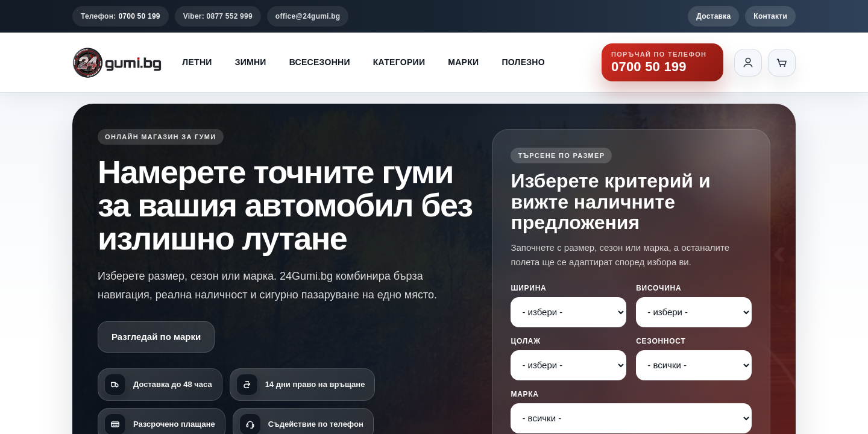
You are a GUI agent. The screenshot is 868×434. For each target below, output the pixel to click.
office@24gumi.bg (308, 16)
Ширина (528, 288)
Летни (197, 62)
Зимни (251, 62)
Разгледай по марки (156, 337)
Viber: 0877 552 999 (218, 16)
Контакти (770, 16)
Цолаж (525, 341)
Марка (524, 394)
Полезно (523, 62)
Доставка (713, 16)
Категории (399, 62)
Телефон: (121, 16)
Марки (463, 62)
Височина (659, 288)
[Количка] (782, 63)
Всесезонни (320, 62)
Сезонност (661, 341)
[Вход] (748, 63)
